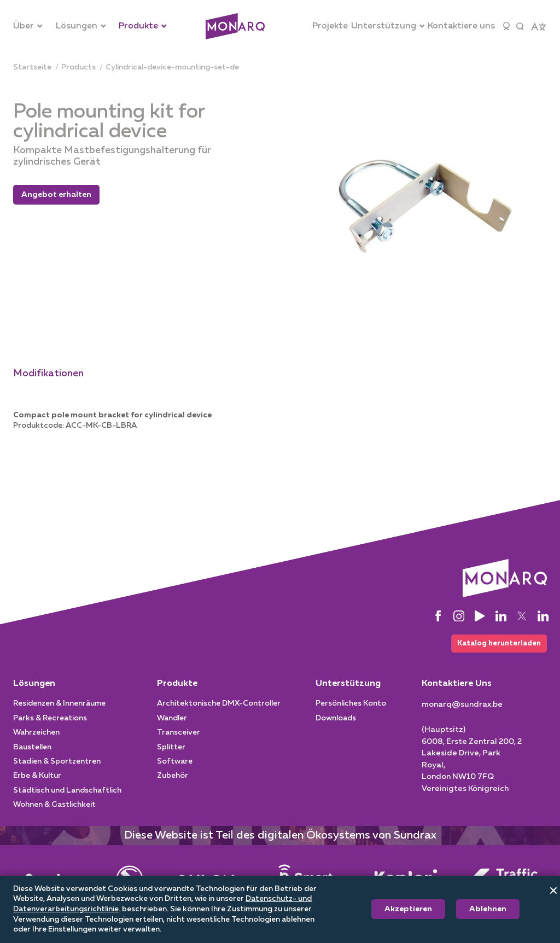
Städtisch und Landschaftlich (67, 793)
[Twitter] (522, 616)
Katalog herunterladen (495, 644)
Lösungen (34, 686)
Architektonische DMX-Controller (219, 706)
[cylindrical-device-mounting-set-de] (172, 68)
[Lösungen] (81, 26)
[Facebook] (438, 616)
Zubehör (173, 778)
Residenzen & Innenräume (59, 706)
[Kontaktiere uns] (461, 26)
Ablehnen (488, 909)
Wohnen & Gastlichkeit (54, 807)
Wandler (172, 720)
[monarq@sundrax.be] (462, 707)
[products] (78, 68)
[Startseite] (32, 68)
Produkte (177, 686)
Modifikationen (48, 374)
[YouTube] (480, 616)
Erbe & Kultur (37, 778)
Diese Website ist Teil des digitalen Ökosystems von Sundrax (280, 837)
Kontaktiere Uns (457, 686)
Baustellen (32, 749)
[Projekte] (330, 26)
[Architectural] (235, 27)
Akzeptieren (408, 909)
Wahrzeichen (36, 735)
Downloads (336, 720)
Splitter (171, 749)
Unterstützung (348, 686)
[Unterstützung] (388, 26)
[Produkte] (143, 26)
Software (175, 764)
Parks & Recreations (50, 720)
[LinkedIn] (501, 616)
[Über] (28, 26)
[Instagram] (459, 616)
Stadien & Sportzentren (57, 764)
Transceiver (179, 735)
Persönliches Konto (351, 706)
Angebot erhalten (56, 195)
